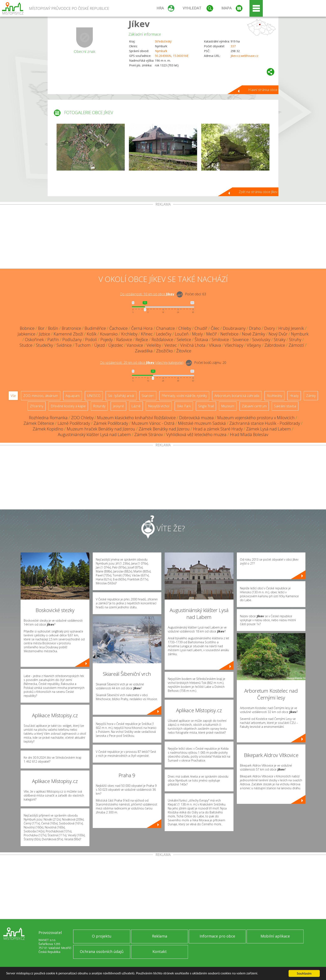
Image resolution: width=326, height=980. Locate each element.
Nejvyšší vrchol (159, 406)
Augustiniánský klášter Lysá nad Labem (94, 435)
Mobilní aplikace (275, 936)
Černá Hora (142, 328)
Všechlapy (234, 345)
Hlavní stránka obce (263, 90)
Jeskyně (118, 406)
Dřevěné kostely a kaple (68, 406)
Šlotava (201, 340)
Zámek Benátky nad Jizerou (164, 429)
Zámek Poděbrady (111, 423)
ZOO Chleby (82, 418)
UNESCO (94, 396)
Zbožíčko (164, 351)
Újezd (99, 345)
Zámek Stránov (149, 435)
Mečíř (212, 334)
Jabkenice (27, 334)
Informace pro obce (217, 936)
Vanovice (135, 345)
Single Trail (206, 406)
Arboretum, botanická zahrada (237, 396)
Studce (26, 345)
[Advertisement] (163, 237)
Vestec (171, 345)
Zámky (311, 396)
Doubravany (234, 328)
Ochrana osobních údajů (102, 951)
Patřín (53, 340)
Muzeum (228, 406)
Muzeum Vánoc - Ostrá (153, 423)
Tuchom (83, 345)
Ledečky (164, 334)
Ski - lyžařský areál (121, 396)
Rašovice (124, 340)
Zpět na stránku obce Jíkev (258, 192)
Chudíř (201, 328)
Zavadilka (144, 351)
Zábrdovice (275, 345)
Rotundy (99, 406)
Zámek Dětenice (39, 423)
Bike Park (184, 406)
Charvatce (165, 328)
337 (233, 46)
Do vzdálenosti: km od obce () (142, 363)
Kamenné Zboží (68, 334)
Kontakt (160, 951)
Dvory (270, 328)
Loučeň (182, 334)
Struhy (295, 340)
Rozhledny (274, 396)
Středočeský (163, 41)
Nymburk (161, 51)
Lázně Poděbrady (74, 423)
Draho (255, 328)
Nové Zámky (254, 334)
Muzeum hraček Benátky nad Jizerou (101, 429)
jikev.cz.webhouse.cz (244, 56)
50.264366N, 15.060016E (172, 56)
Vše (13, 396)
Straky (280, 340)
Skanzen (148, 396)
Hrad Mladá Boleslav (249, 435)
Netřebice (229, 334)
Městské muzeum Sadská (202, 423)
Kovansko (109, 334)
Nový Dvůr (278, 334)
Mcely (197, 334)
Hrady (294, 396)
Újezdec (116, 345)
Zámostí (296, 345)
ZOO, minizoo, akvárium (41, 396)
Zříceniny (37, 406)
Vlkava (215, 345)
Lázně (136, 406)
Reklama (160, 936)
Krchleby (129, 334)
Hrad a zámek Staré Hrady (218, 429)
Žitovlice (184, 351)
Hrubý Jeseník (291, 328)
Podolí (91, 340)
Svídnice (64, 345)
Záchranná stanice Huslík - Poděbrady (265, 423)
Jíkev (139, 24)
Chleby (185, 328)
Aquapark (73, 396)
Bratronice (71, 328)
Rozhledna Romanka (48, 418)
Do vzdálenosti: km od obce (147, 294)
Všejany (254, 345)
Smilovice (220, 340)
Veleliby (154, 345)
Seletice (184, 340)
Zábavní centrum (254, 406)
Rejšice (142, 340)
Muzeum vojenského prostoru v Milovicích (256, 418)
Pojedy (107, 340)
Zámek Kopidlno (48, 429)
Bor (41, 328)
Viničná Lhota (193, 345)
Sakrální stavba (285, 406)
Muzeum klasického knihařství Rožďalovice (136, 418)
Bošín (53, 328)
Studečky (44, 345)
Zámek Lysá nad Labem (269, 429)
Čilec (215, 328)
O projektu (102, 936)
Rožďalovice (162, 340)
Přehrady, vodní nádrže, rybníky (184, 396)
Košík (92, 334)
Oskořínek (34, 340)
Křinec (147, 334)
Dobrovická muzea (196, 418)
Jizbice (44, 334)
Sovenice (241, 340)
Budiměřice (95, 328)
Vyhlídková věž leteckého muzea (196, 435)
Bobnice (27, 328)
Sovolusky (261, 340)
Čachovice (119, 328)
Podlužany (72, 340)
